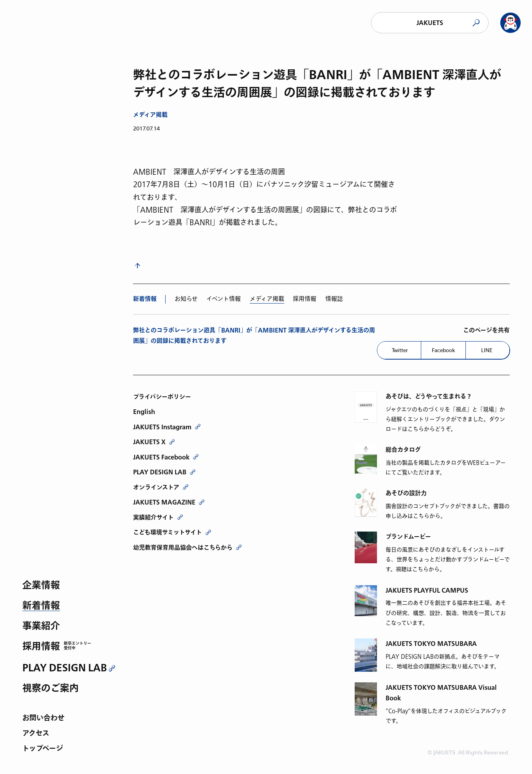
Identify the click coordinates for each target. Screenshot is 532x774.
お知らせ (186, 299)
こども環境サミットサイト (168, 532)
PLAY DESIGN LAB (65, 668)
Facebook (443, 350)
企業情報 (41, 586)
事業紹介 (41, 627)
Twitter (400, 350)
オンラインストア (156, 487)
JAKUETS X (149, 442)
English (144, 412)
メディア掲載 (150, 115)
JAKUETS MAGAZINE (164, 502)
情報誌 (334, 299)
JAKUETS (430, 23)
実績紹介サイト (153, 517)
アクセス (36, 734)
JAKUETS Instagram (162, 427)
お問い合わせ (43, 719)
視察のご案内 (50, 689)
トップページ (43, 749)
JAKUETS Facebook (161, 457)
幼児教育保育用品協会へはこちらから (183, 548)
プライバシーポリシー (162, 397)
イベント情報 (224, 299)
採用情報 (41, 647)
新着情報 (41, 606)
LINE (487, 350)
